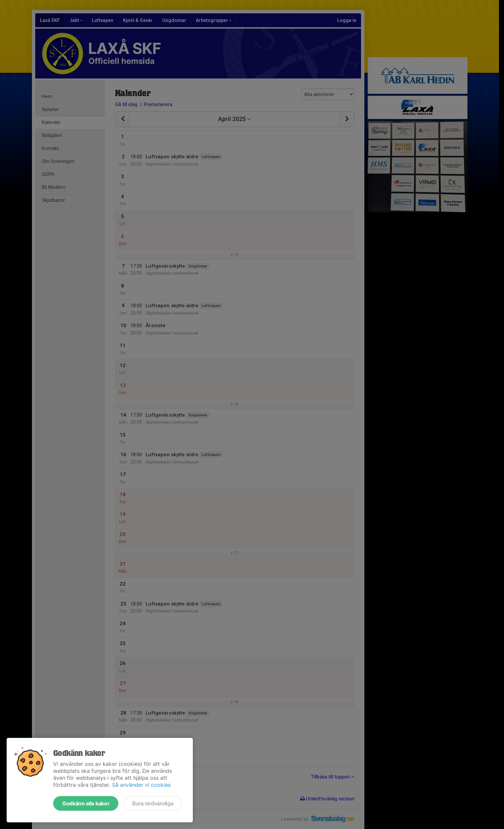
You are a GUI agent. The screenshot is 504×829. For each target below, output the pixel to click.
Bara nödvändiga (153, 803)
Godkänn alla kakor (86, 803)
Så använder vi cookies (141, 785)
